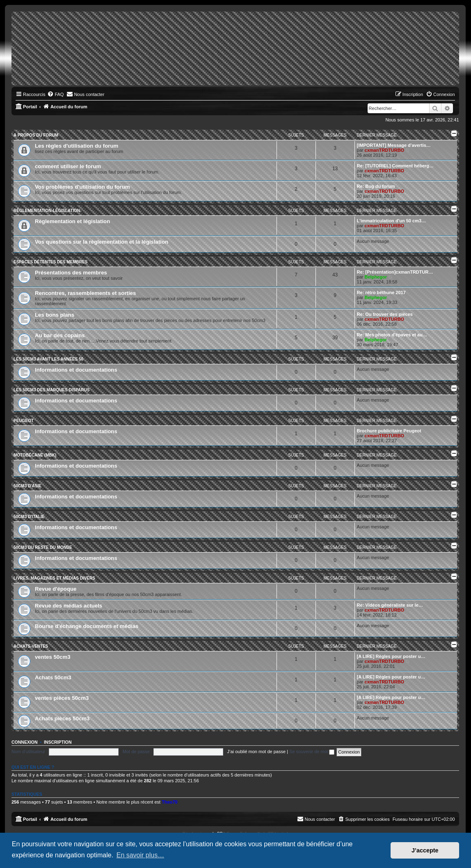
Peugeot (24, 421)
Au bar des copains (60, 335)
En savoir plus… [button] (141, 855)
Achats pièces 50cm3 (62, 718)
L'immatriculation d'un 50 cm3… (391, 221)
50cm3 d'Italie (29, 517)
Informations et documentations (76, 370)
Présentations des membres (71, 273)
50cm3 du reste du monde (43, 547)
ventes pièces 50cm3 (62, 698)
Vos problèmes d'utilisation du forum (82, 187)
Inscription (58, 742)
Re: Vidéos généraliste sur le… (390, 605)
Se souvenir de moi (312, 752)
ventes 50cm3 (53, 657)
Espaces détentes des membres (50, 262)
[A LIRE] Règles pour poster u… (391, 656)
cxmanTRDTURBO (385, 150)
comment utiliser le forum (68, 166)
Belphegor (376, 277)
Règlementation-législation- (48, 211)
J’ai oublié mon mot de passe (256, 752)
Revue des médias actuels (69, 606)
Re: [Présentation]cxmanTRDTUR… (395, 272)
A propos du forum (36, 135)
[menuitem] (55, 94)
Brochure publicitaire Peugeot (389, 431)
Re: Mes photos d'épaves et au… (392, 335)
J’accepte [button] (425, 850)
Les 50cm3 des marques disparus (51, 390)
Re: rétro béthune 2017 (381, 292)
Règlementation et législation (72, 221)
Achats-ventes (31, 646)
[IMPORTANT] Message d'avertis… (394, 145)
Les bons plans (55, 315)
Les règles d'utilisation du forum (77, 146)
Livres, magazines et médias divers (54, 578)
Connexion (25, 742)
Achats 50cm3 (53, 677)
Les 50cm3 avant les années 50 (48, 359)
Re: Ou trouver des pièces (385, 314)
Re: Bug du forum (376, 186)
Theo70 (170, 802)
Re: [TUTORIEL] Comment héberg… (395, 166)
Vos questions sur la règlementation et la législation (102, 242)
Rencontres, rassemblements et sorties (85, 293)
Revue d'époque (56, 589)
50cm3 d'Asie (27, 486)
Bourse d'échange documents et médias (87, 626)
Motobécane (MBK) (35, 455)
